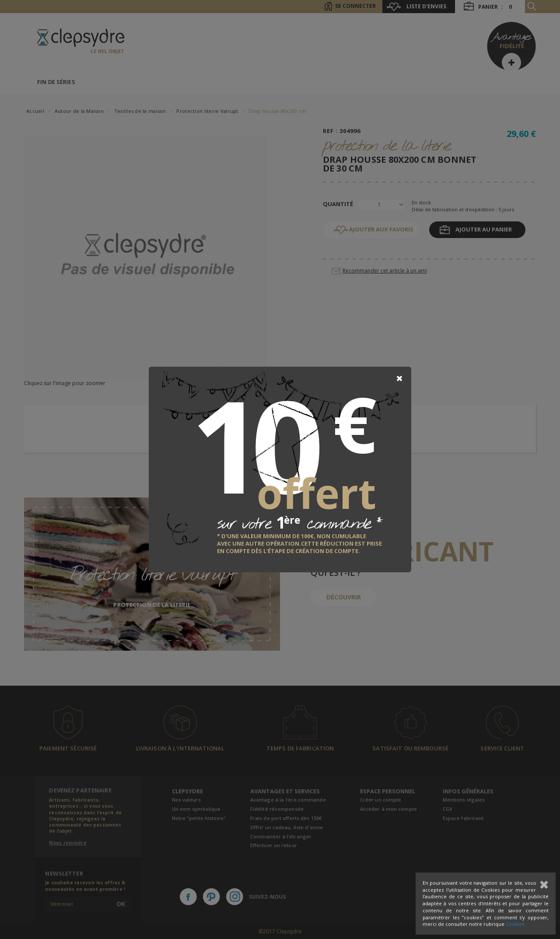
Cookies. (516, 924)
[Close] (399, 378)
